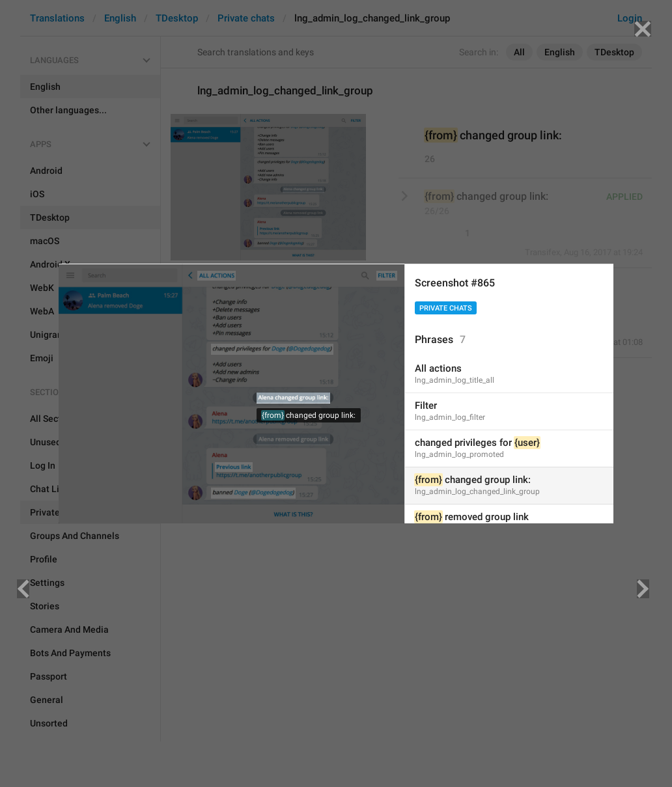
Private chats (446, 308)
